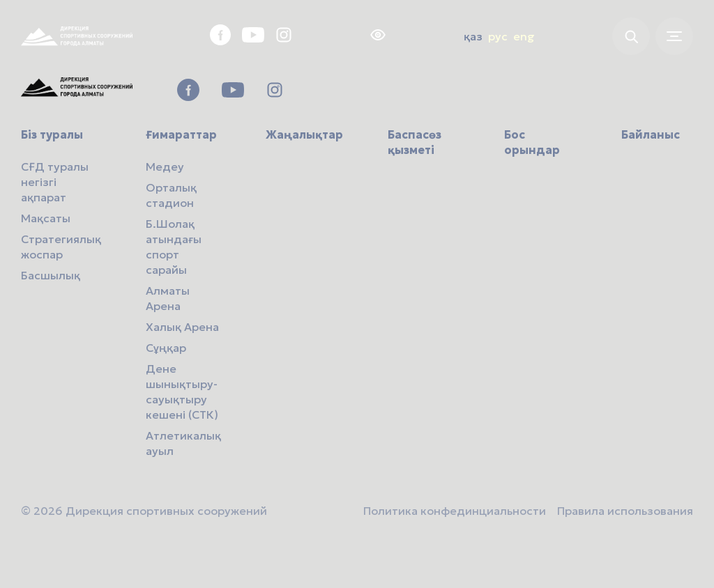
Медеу (165, 167)
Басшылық (51, 275)
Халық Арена (182, 327)
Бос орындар (532, 142)
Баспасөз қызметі (415, 142)
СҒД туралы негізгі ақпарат (55, 182)
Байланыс (651, 134)
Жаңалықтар (304, 134)
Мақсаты (46, 218)
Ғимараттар (181, 134)
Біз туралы (52, 134)
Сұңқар (166, 348)
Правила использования (625, 511)
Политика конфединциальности (455, 511)
